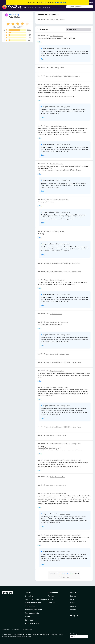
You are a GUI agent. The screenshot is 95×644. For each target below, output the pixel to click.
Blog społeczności (32, 613)
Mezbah (52, 435)
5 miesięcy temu (64, 354)
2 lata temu (62, 20)
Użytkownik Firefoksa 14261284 (60, 263)
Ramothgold (54, 322)
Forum (27, 617)
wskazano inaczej (13, 634)
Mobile (50, 599)
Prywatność (6, 630)
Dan (51, 164)
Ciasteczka (16, 630)
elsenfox (53, 485)
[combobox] (80, 7)
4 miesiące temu (59, 231)
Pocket (73, 610)
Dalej (77, 574)
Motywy (38, 7)
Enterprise (51, 603)
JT (51, 314)
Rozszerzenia (28, 7)
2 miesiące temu (58, 36)
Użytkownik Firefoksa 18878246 (60, 444)
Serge (52, 371)
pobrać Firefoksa (60, 2)
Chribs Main (53, 387)
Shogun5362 (54, 20)
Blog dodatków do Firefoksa (36, 599)
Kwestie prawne (27, 630)
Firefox (17, 17)
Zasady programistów (33, 610)
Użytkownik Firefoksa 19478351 (60, 535)
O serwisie (29, 596)
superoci (53, 126)
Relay (72, 603)
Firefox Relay (14, 15)
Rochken (53, 494)
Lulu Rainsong (54, 200)
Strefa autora (30, 606)
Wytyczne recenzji (32, 623)
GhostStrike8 (54, 354)
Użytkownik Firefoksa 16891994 (60, 427)
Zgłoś (39, 42)
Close (52, 231)
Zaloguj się (89, 2)
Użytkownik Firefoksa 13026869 (60, 362)
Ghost (52, 280)
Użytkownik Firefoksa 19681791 (60, 76)
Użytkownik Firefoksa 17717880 (60, 84)
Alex (51, 36)
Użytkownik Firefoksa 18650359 (60, 460)
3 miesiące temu (59, 68)
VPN (72, 599)
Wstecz (52, 574)
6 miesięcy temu (76, 460)
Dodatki (28, 592)
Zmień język (74, 634)
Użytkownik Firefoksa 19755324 (60, 272)
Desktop (51, 596)
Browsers (74, 596)
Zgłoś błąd (29, 620)
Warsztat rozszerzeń (33, 603)
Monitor (73, 606)
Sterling (52, 477)
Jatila (51, 68)
